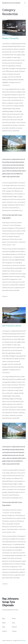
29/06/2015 (5, 584)
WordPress (23, 640)
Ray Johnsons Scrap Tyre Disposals (11, 3)
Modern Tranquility (10, 38)
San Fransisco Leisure (12, 326)
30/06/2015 (5, 296)
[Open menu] (25, 3)
